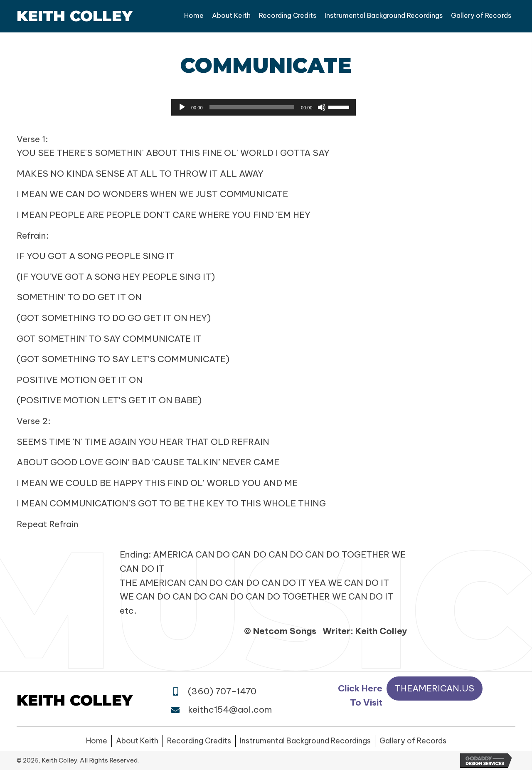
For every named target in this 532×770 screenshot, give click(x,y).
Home (97, 741)
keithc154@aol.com (230, 710)
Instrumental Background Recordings (305, 741)
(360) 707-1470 (222, 691)
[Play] (182, 107)
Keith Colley (75, 16)
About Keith (137, 741)
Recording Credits (199, 741)
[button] (435, 689)
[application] (264, 107)
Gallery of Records (413, 741)
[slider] (252, 107)
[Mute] (322, 107)
